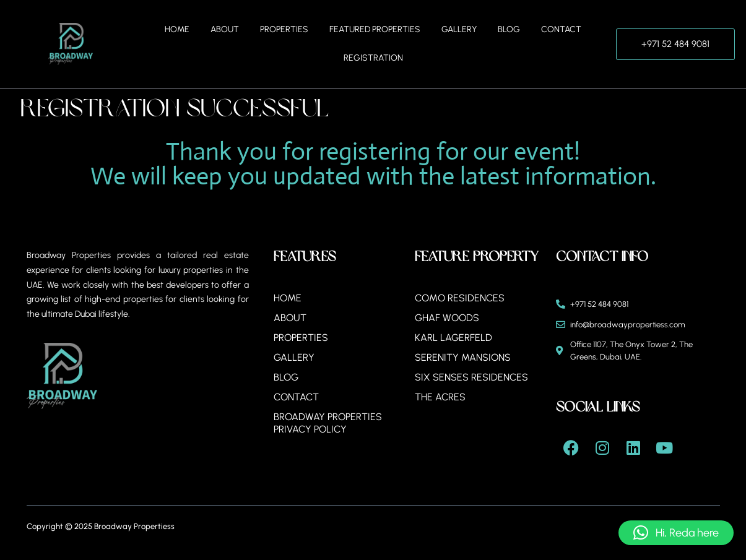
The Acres (440, 397)
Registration (373, 58)
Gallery (459, 29)
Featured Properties (375, 29)
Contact (561, 29)
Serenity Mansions (463, 357)
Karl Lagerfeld (453, 338)
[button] (676, 533)
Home (177, 29)
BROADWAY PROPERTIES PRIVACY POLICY (328, 423)
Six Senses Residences (471, 377)
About (225, 29)
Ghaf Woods (447, 318)
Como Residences (460, 298)
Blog (509, 29)
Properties (284, 29)
